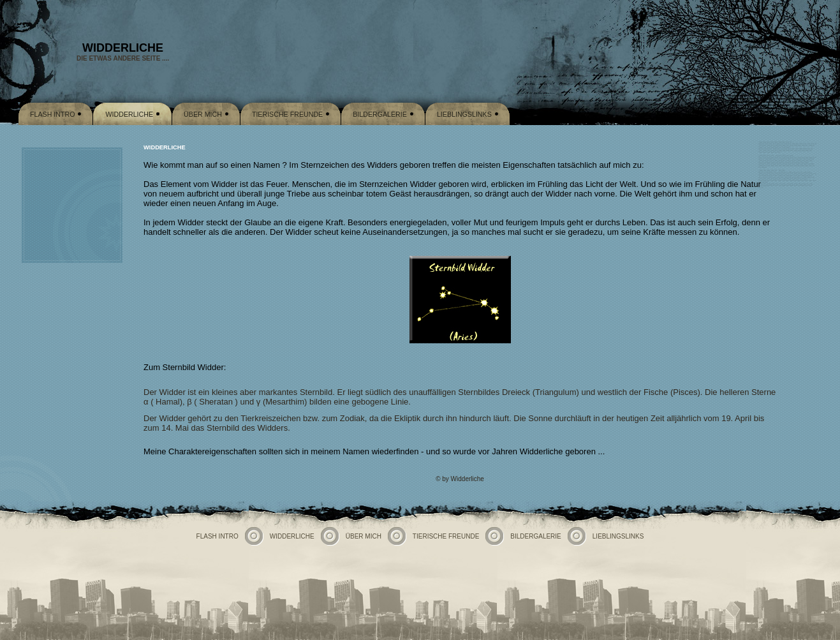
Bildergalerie (380, 114)
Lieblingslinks (464, 114)
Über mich (203, 114)
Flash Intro (52, 114)
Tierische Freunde (287, 114)
